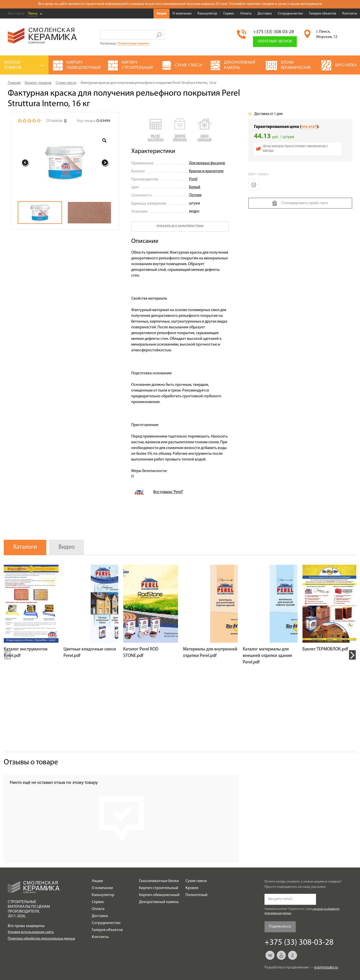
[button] (156, 130)
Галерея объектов (323, 14)
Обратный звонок (275, 41)
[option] (65, 163)
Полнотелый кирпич (133, 44)
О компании (182, 14)
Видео (66, 547)
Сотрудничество (290, 14)
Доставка (265, 14)
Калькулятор (207, 14)
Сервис (229, 14)
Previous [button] (25, 163)
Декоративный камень (159, 902)
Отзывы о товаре (31, 762)
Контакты (350, 14)
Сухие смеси (196, 881)
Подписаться (280, 927)
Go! (159, 35)
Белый (195, 187)
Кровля (192, 888)
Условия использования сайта (31, 932)
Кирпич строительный (159, 888)
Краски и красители (206, 171)
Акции (161, 14)
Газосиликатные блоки (159, 881)
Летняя (195, 195)
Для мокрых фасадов (207, 163)
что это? (309, 127)
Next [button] (105, 163)
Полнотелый (196, 895)
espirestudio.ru (326, 968)
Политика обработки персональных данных (41, 939)
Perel (193, 179)
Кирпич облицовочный (159, 895)
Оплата (246, 14)
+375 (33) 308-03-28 (273, 32)
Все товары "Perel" (168, 492)
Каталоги (25, 547)
